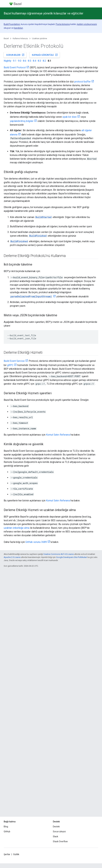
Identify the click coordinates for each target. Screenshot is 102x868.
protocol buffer (83, 82)
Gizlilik (16, 854)
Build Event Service (14, 361)
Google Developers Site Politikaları (72, 557)
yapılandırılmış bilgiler (22, 121)
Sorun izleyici (59, 832)
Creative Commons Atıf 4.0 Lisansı (59, 554)
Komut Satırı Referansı (58, 435)
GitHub (7, 832)
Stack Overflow (60, 841)
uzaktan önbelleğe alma (17, 528)
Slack (55, 836)
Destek (56, 827)
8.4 (34, 61)
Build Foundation (12, 24)
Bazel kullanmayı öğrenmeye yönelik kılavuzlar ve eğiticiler (44, 13)
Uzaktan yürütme (39, 38)
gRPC (10, 365)
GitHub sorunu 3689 (36, 542)
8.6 (25, 61)
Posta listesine (63, 24)
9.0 (20, 61)
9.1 (15, 61)
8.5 (30, 61)
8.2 (44, 61)
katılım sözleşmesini (87, 24)
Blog (6, 827)
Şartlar (7, 854)
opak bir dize (70, 117)
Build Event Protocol (15, 67)
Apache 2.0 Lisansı (12, 557)
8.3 (39, 61)
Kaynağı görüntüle (45, 55)
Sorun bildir (15, 55)
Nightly (8, 61)
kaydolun (19, 28)
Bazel (6, 38)
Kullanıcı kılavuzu (20, 38)
